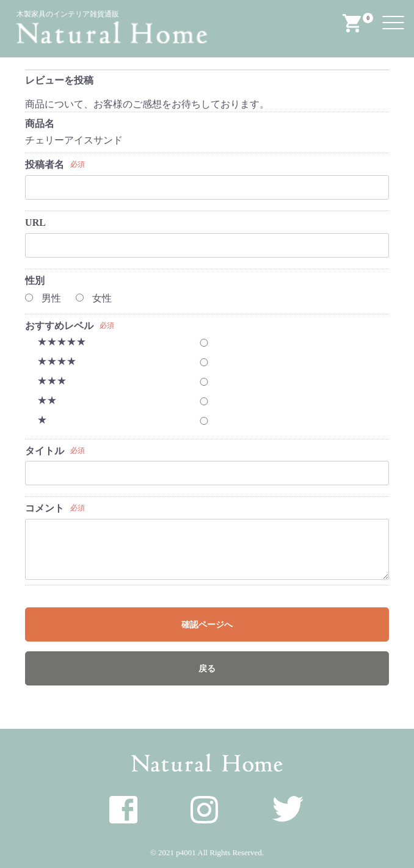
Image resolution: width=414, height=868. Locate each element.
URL (35, 222)
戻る (207, 669)
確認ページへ (207, 625)
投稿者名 (45, 165)
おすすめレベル (59, 326)
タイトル (45, 451)
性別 (35, 280)
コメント (45, 508)
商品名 (40, 124)
